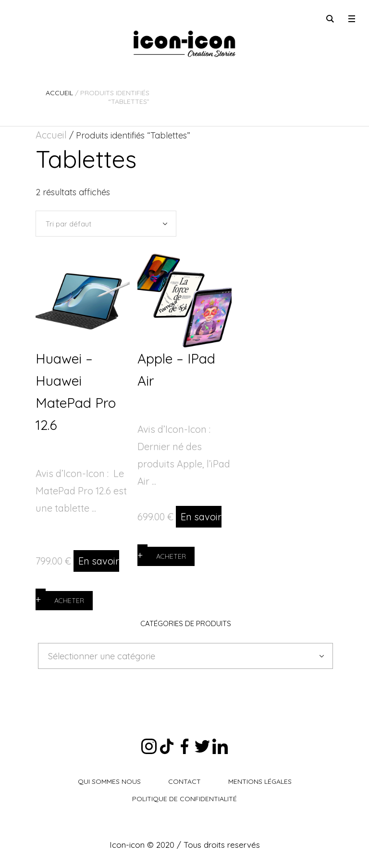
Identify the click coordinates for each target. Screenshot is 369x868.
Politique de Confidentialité (184, 799)
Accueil (59, 93)
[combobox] (185, 656)
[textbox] (178, 656)
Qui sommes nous (109, 781)
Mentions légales (260, 781)
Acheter (69, 601)
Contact (184, 781)
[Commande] (106, 224)
